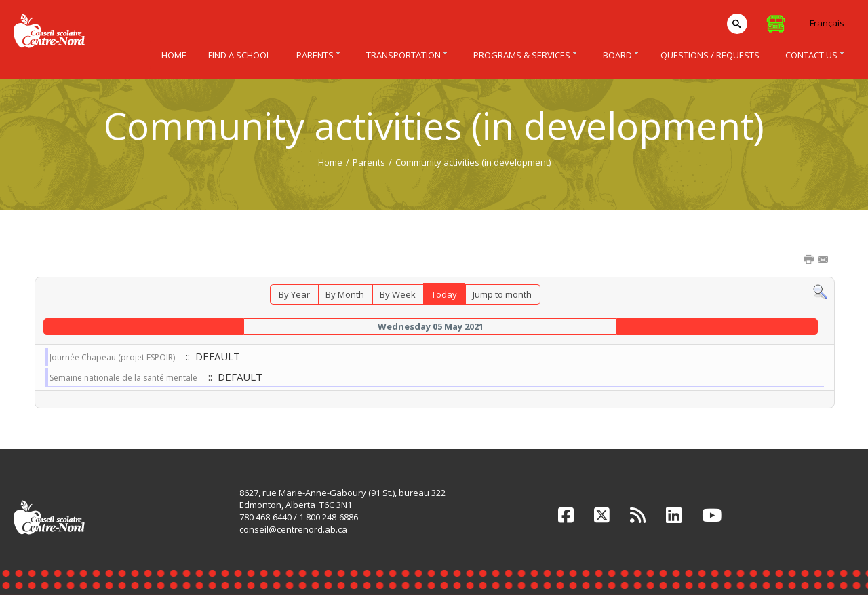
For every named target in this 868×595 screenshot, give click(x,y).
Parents (369, 162)
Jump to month (502, 294)
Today (444, 294)
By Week (398, 294)
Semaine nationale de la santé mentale (123, 378)
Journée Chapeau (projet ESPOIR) (112, 357)
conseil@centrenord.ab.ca (293, 529)
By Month (345, 294)
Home (330, 162)
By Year (294, 294)
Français (827, 23)
